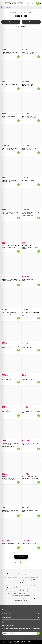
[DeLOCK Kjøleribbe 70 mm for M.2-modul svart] (11, 395)
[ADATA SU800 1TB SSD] (31, 166)
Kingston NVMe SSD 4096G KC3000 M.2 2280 (9, 181)
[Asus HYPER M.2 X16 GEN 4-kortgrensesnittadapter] (11, 70)
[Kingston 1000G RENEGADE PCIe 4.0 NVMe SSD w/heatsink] (11, 231)
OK (38, 633)
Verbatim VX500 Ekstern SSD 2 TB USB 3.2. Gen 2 (30, 444)
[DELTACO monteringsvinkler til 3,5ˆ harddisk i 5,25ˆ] (11, 298)
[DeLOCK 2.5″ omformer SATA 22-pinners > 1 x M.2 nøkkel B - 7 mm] (31, 38)
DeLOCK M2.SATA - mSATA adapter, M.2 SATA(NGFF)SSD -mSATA (30, 247)
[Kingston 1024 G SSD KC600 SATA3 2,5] (31, 265)
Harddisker (30, 12)
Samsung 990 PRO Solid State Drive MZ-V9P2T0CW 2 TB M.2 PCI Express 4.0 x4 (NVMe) (11, 281)
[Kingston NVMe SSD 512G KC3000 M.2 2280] (31, 134)
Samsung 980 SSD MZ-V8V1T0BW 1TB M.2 (8, 379)
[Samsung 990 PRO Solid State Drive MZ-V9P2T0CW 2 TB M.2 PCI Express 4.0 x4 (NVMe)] (11, 265)
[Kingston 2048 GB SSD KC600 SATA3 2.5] (31, 496)
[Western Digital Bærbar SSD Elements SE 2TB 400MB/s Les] (31, 102)
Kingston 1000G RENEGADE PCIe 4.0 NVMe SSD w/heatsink (11, 247)
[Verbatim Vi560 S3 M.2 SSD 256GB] (11, 102)
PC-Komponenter (22, 12)
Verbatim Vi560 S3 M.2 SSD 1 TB (10, 544)
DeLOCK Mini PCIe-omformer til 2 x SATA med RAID (31, 347)
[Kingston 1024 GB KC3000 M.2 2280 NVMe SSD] (11, 38)
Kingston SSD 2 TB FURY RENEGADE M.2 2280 (29, 85)
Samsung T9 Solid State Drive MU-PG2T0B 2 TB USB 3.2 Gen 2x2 (30, 478)
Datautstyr (15, 12)
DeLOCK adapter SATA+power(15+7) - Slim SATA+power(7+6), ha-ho (8, 478)
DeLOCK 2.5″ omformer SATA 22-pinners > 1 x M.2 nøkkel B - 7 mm (31, 53)
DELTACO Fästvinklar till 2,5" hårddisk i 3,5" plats (30, 379)
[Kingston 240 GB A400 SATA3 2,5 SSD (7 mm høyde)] (11, 331)
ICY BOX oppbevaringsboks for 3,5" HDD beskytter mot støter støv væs (31, 314)
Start (11, 12)
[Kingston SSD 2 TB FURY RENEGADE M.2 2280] (31, 70)
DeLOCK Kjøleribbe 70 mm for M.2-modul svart (10, 411)
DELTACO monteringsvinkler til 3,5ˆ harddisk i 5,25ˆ (10, 313)
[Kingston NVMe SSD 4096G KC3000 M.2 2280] (11, 166)
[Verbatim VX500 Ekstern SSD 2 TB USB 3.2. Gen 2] (31, 429)
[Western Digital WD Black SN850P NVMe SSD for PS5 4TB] (11, 198)
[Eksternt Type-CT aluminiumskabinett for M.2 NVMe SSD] (31, 395)
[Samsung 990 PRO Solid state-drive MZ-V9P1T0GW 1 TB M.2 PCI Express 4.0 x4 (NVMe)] (11, 496)
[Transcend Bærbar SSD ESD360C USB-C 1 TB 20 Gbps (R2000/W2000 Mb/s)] (31, 198)
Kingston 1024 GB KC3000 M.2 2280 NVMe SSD (10, 53)
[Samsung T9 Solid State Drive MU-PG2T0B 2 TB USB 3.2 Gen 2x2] (31, 462)
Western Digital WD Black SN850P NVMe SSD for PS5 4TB (11, 213)
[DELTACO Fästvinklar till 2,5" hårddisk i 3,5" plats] (31, 363)
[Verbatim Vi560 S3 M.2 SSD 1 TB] (11, 529)
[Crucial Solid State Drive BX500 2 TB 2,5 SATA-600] (31, 529)
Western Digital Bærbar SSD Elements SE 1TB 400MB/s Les (10, 149)
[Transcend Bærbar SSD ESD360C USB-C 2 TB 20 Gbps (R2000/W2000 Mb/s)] (11, 429)
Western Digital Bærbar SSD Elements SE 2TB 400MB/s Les (30, 117)
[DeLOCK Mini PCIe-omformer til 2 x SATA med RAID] (31, 331)
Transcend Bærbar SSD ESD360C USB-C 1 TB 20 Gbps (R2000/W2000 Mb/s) (31, 214)
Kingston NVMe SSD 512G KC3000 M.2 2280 (29, 149)
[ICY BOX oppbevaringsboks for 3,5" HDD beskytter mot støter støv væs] (31, 298)
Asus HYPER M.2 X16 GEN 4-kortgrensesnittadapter (9, 85)
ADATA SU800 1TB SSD (28, 180)
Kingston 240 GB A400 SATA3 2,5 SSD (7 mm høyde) (11, 347)
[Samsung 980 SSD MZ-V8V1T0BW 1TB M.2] (11, 363)
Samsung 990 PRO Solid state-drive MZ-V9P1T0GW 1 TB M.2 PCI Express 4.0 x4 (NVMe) (11, 512)
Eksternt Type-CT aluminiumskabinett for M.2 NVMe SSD (31, 411)
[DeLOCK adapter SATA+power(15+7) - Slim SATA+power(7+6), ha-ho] (11, 462)
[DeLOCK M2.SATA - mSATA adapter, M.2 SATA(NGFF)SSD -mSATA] (31, 231)
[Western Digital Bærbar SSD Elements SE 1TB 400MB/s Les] (11, 134)
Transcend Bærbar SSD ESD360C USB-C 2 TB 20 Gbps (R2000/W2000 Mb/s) (10, 445)
